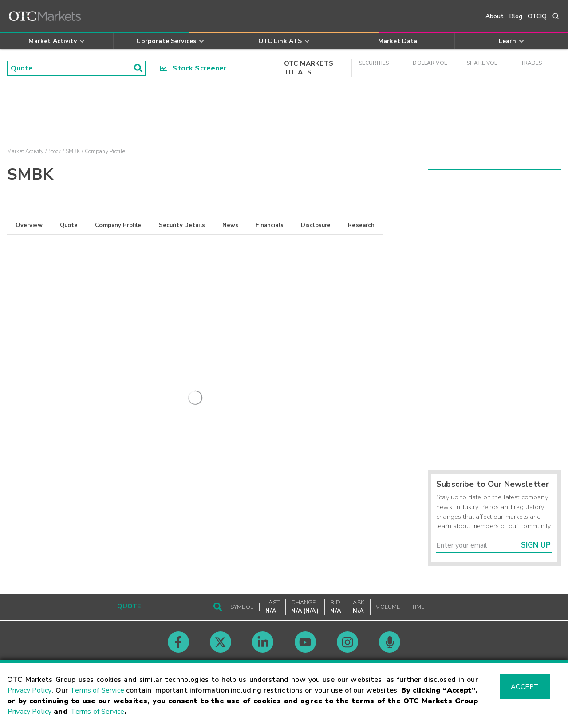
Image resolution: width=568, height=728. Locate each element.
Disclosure (316, 225)
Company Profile (118, 225)
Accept (525, 687)
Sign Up (536, 545)
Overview (29, 225)
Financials (270, 225)
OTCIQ (537, 16)
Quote (69, 225)
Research (361, 225)
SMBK (73, 151)
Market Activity (25, 151)
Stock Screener (193, 68)
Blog (516, 16)
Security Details (182, 225)
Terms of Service (97, 690)
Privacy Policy (30, 690)
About (495, 16)
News (231, 225)
